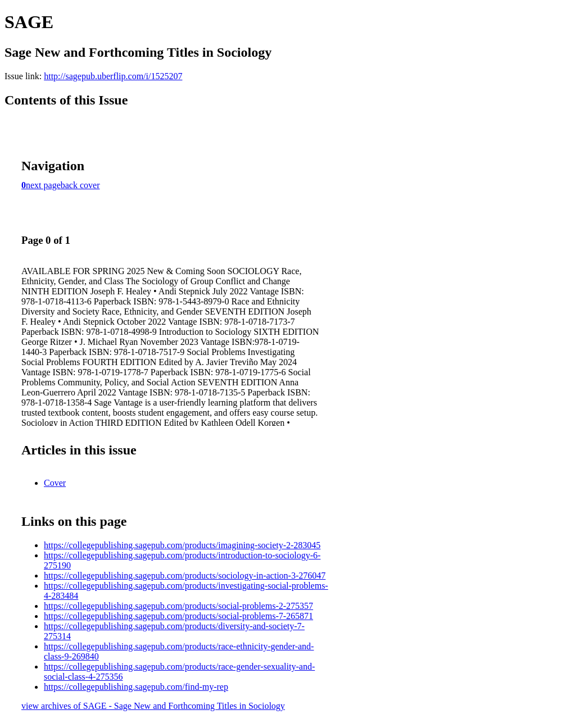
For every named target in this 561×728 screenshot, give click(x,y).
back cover (80, 185)
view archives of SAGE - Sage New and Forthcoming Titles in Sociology (153, 706)
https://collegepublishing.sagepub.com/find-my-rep (136, 687)
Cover (55, 483)
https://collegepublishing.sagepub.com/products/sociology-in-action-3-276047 (185, 575)
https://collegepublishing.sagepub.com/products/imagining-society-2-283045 (182, 545)
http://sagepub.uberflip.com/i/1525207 (113, 76)
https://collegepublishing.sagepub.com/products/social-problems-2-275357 (178, 606)
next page (43, 185)
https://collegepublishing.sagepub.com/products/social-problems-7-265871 (178, 616)
